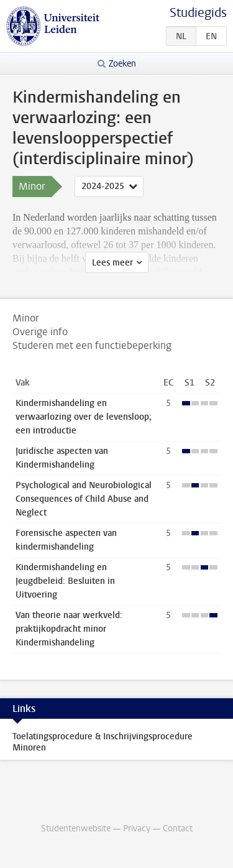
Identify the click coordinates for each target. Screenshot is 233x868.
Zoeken (122, 64)
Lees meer (112, 263)
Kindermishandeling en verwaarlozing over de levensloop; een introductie (84, 417)
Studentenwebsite (76, 829)
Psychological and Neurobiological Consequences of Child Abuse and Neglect (84, 499)
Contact (178, 829)
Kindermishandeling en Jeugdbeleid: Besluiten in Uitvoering (65, 581)
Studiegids (198, 13)
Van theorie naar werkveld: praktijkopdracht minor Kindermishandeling (69, 629)
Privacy (137, 829)
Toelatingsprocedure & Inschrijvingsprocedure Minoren (103, 742)
